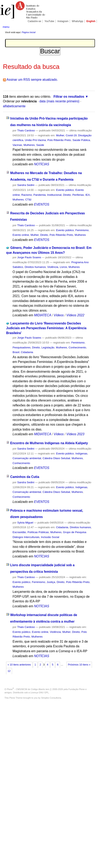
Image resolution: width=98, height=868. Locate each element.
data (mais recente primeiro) (59, 101)
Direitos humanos (35, 267)
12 (9, 671)
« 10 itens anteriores (19, 665)
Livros (63, 267)
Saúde (40, 145)
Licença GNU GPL (39, 692)
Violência (53, 267)
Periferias (78, 195)
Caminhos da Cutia (25, 477)
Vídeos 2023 (75, 434)
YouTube (49, 21)
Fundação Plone (77, 689)
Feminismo (82, 230)
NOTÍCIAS (41, 164)
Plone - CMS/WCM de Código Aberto (26, 689)
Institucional (54, 195)
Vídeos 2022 (75, 315)
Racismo (27, 195)
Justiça (51, 582)
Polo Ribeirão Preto (59, 140)
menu (6, 27)
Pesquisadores (22, 347)
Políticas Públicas (38, 532)
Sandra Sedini (26, 185)
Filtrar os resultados (69, 97)
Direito (67, 195)
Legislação (48, 347)
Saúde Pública (81, 140)
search (91, 27)
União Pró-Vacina (35, 140)
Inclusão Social (50, 537)
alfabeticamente (14, 106)
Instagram (63, 21)
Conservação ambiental (27, 458)
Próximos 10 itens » (79, 665)
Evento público (65, 190)
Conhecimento (77, 347)
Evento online (21, 235)
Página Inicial (28, 32)
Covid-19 (71, 135)
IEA (88, 195)
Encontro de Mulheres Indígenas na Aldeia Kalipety (49, 443)
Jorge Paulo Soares (29, 257)
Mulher (60, 135)
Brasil (16, 352)
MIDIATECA (42, 315)
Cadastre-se (34, 21)
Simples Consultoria (51, 698)
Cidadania (27, 352)
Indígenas (81, 454)
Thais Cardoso (26, 130)
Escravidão (19, 532)
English (91, 21)
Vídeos (59, 315)
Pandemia (39, 195)
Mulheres (29, 145)
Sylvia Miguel (25, 523)
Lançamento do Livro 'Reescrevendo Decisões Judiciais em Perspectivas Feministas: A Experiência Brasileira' (46, 328)
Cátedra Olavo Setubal (56, 458)
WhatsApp (77, 21)
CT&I (28, 200)
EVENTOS (42, 204)
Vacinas (17, 145)
